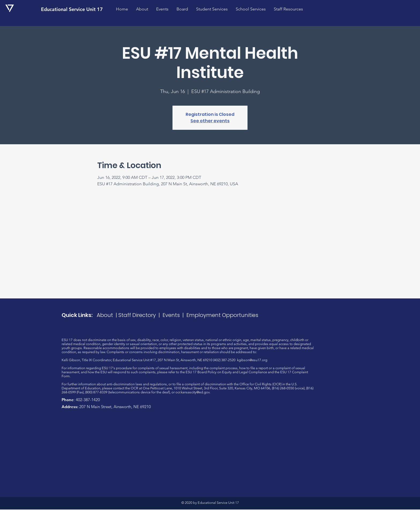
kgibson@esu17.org (252, 360)
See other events (210, 121)
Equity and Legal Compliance (245, 372)
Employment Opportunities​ (222, 315)
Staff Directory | (140, 315)
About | (108, 315)
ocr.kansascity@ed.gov (192, 392)
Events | (175, 315)
